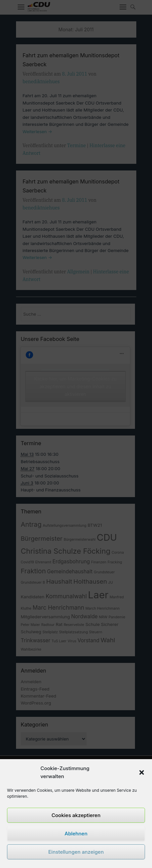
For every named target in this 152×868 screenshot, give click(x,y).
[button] (142, 772)
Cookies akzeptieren (76, 815)
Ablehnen (76, 834)
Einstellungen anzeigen (76, 852)
